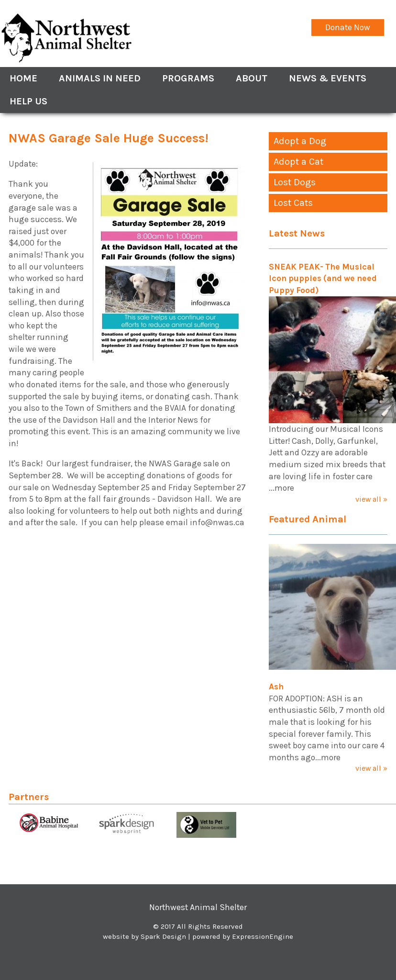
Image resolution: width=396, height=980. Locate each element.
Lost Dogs (295, 182)
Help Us (28, 101)
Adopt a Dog (300, 141)
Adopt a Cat (298, 162)
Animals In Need (100, 78)
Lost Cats (293, 203)
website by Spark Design (144, 936)
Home (23, 78)
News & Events (328, 78)
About (252, 78)
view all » (371, 499)
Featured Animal (308, 519)
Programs (188, 78)
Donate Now (348, 27)
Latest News (297, 233)
